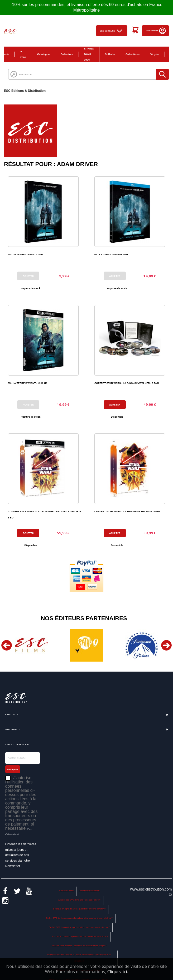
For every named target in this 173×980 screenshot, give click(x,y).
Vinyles (155, 54)
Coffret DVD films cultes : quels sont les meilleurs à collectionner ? (79, 927)
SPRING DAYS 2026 (89, 54)
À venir (23, 54)
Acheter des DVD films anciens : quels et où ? (79, 900)
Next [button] (166, 645)
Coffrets (110, 54)
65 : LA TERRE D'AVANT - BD (111, 254)
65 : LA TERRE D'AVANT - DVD (25, 254)
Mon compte (156, 31)
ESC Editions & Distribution (25, 91)
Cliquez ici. (118, 972)
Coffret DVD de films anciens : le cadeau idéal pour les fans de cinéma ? (79, 918)
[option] (32, 645)
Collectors (67, 54)
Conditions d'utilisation (89, 891)
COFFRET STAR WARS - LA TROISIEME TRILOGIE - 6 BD (127, 512)
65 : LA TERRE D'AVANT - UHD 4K (27, 383)
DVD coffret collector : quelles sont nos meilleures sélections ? (79, 936)
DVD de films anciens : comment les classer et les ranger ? (79, 946)
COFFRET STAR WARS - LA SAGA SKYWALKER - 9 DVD (127, 383)
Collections (133, 54)
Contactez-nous (66, 891)
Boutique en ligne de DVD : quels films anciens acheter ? (79, 909)
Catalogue (44, 54)
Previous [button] (7, 645)
